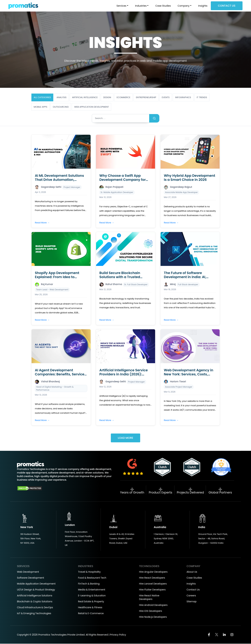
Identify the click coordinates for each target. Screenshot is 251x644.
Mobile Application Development (36, 584)
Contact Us (227, 6)
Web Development (28, 572)
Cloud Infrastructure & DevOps (35, 608)
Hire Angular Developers (153, 572)
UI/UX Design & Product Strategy (36, 590)
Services (122, 6)
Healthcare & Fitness (90, 608)
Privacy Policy (118, 635)
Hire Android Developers (153, 605)
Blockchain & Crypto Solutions (35, 602)
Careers (191, 596)
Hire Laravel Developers (153, 584)
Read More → (42, 223)
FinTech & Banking (89, 584)
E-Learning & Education (92, 596)
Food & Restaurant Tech (92, 578)
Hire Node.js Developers (153, 617)
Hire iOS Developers (151, 611)
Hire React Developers (152, 578)
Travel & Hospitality (89, 572)
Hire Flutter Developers (152, 590)
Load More (126, 438)
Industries (141, 6)
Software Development (31, 578)
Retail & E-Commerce (91, 614)
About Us (192, 572)
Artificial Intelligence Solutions (35, 596)
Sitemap (192, 602)
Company (184, 6)
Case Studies (163, 6)
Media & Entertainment (92, 590)
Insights (203, 6)
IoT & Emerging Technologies (34, 614)
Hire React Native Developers (149, 598)
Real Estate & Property (91, 602)
